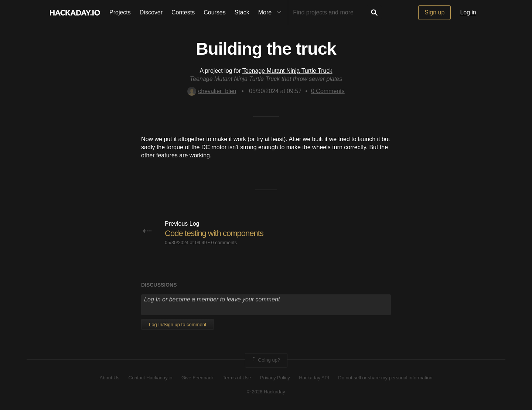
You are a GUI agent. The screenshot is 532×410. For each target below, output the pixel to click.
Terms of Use (237, 378)
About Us (110, 378)
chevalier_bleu (212, 91)
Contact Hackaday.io (151, 378)
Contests (183, 12)
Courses (215, 12)
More (272, 13)
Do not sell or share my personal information (385, 378)
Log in (468, 12)
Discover (151, 12)
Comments (328, 91)
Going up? (266, 360)
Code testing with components (214, 233)
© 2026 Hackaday (266, 392)
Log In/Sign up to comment (178, 324)
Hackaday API (314, 378)
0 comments (224, 242)
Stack (242, 12)
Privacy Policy (275, 378)
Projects (120, 12)
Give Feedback (197, 378)
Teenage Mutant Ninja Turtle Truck (287, 71)
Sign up (434, 12)
